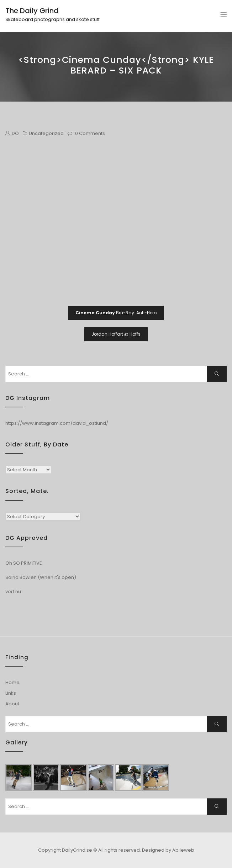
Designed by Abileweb (168, 850)
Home (12, 682)
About (12, 704)
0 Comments (90, 133)
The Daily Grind (32, 11)
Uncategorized (46, 133)
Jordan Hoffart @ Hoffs (116, 334)
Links (11, 693)
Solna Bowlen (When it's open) (41, 577)
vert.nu (13, 592)
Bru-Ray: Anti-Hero (116, 313)
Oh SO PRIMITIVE (24, 563)
